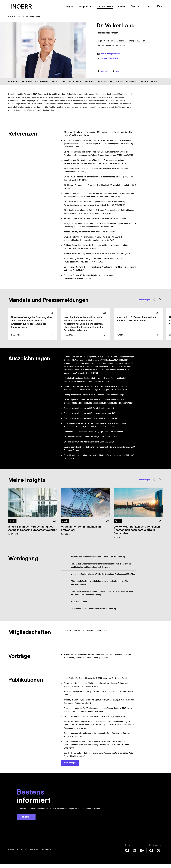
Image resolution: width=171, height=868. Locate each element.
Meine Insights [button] (75, 85)
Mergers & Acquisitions (139, 44)
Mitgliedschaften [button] (105, 85)
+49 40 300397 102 (110, 62)
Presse (11, 853)
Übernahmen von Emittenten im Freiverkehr (81, 532)
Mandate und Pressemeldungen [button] (35, 85)
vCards (104, 75)
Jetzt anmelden (26, 821)
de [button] (159, 8)
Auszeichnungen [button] (58, 85)
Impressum (22, 853)
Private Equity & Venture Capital (111, 49)
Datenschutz (34, 853)
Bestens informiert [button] (149, 85)
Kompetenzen (85, 8)
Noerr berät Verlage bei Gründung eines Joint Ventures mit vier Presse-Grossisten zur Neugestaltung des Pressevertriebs (32, 326)
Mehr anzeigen (70, 766)
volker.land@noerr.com (111, 57)
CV (118, 75)
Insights (70, 8)
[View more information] (52, 339)
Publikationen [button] (132, 85)
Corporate (121, 44)
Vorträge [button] (119, 85)
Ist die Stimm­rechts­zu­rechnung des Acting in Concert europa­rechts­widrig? (33, 532)
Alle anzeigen (144, 303)
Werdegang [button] (89, 85)
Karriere (122, 8)
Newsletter (47, 853)
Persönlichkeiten (105, 8)
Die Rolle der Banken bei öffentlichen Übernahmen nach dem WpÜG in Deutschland (137, 534)
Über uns (135, 8)
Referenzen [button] (13, 85)
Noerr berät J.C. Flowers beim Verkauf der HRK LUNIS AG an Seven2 (136, 323)
